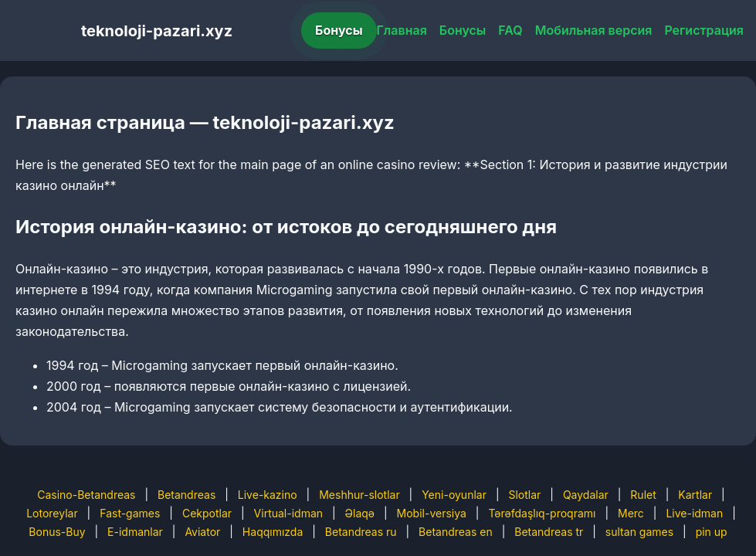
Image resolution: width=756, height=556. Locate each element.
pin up (712, 532)
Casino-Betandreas (86, 495)
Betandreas (186, 495)
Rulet (643, 495)
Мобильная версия (594, 30)
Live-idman (694, 513)
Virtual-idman (288, 513)
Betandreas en (456, 532)
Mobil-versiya (432, 513)
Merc (631, 513)
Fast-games (130, 513)
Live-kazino (268, 495)
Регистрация (704, 30)
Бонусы (339, 30)
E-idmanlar (135, 532)
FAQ (510, 30)
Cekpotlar (207, 513)
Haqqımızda (273, 532)
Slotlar (524, 495)
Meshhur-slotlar (359, 495)
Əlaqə (360, 513)
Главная (402, 30)
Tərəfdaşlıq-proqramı (542, 513)
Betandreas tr (549, 532)
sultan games (639, 532)
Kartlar (695, 495)
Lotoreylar (52, 513)
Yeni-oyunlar (454, 495)
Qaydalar (586, 495)
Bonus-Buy (57, 532)
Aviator (202, 532)
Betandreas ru (361, 532)
